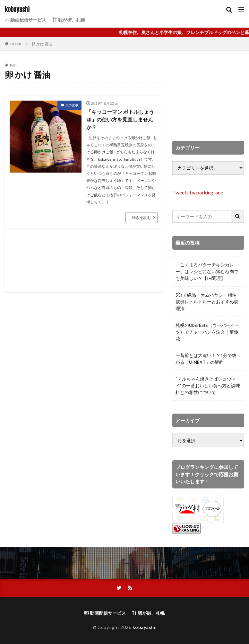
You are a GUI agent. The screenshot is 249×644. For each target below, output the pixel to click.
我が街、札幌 (69, 20)
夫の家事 (72, 105)
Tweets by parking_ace (198, 192)
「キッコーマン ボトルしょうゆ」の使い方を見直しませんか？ (120, 119)
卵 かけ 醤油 (42, 44)
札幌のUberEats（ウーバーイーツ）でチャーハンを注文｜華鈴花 (207, 332)
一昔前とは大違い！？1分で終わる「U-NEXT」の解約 (206, 359)
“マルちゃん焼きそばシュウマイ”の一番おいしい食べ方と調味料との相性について (208, 385)
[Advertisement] (84, 263)
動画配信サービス (26, 20)
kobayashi (17, 10)
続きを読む (142, 217)
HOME (16, 44)
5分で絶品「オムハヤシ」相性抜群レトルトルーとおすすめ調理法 (207, 302)
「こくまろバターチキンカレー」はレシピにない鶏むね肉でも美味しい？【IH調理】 (207, 271)
